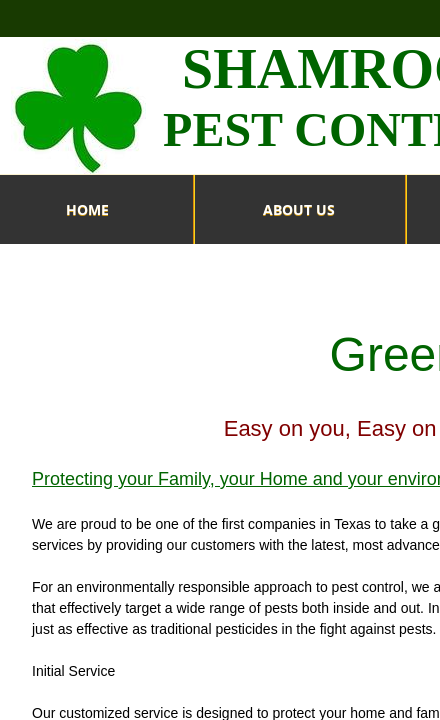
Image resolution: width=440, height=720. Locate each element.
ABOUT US (299, 209)
